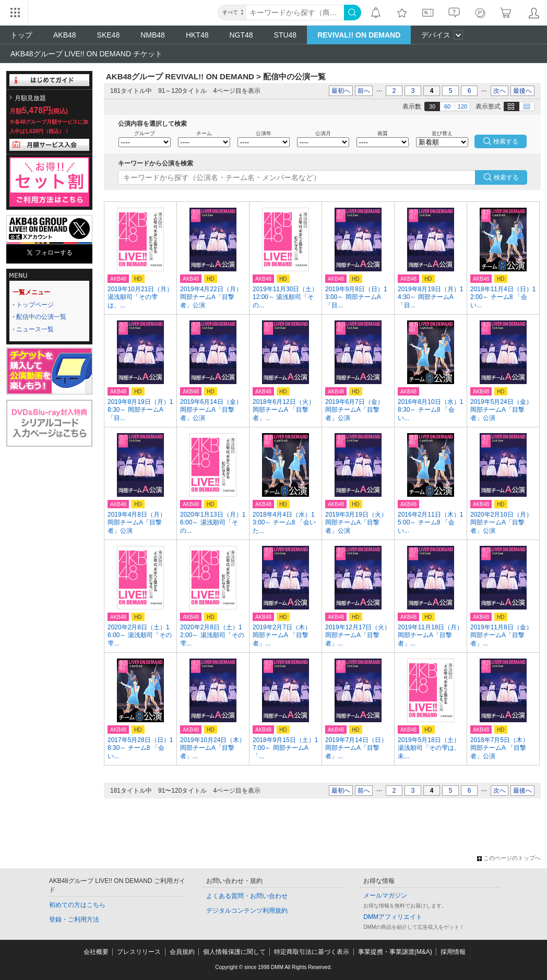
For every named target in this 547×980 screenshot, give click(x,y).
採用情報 (453, 952)
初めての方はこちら (77, 905)
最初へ (341, 91)
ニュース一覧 (35, 329)
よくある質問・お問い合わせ (247, 896)
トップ (21, 35)
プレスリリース (139, 952)
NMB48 (153, 35)
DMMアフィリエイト (393, 917)
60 (447, 106)
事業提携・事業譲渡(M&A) (395, 952)
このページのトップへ (509, 858)
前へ (364, 91)
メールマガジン (385, 895)
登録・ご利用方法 (74, 919)
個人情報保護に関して (234, 952)
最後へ (522, 91)
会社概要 (96, 952)
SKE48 (109, 35)
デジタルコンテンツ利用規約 (247, 911)
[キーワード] (295, 13)
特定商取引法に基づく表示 (312, 952)
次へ (500, 91)
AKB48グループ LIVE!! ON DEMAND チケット (86, 54)
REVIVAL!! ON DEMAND (359, 35)
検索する (506, 177)
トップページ (35, 305)
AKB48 (65, 35)
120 (462, 106)
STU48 (286, 35)
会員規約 (182, 952)
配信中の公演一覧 (41, 317)
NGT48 (241, 35)
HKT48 (197, 35)
